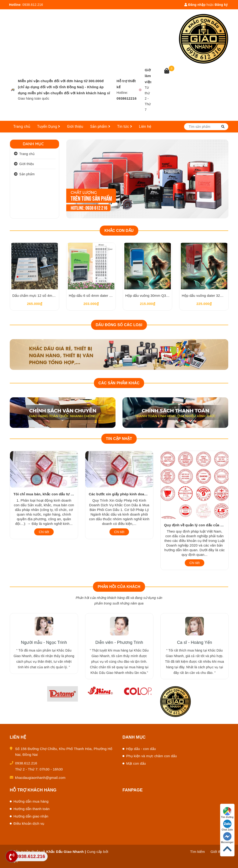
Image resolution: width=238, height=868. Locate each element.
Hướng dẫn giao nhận (31, 816)
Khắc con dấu (119, 231)
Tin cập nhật (119, 439)
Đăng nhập (195, 5)
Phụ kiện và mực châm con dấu (152, 756)
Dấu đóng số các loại (119, 325)
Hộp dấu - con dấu (141, 749)
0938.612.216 (33, 5)
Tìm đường (227, 813)
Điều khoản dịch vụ (29, 823)
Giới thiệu (75, 127)
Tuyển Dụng (49, 127)
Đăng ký (221, 5)
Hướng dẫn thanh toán (31, 809)
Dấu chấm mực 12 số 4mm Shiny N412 (43, 296)
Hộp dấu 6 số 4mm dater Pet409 (95, 296)
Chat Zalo (227, 825)
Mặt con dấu (136, 763)
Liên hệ (145, 127)
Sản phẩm (100, 127)
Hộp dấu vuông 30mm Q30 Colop (152, 296)
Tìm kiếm (197, 852)
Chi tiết (44, 532)
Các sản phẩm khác (119, 383)
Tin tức (125, 127)
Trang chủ (22, 127)
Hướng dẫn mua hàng (31, 801)
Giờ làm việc (148, 76)
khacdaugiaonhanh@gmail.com (40, 778)
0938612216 (127, 98)
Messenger (227, 838)
